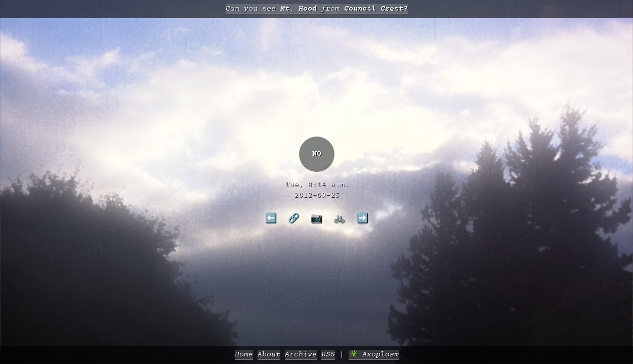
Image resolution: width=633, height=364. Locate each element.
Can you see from (317, 9)
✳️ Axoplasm (374, 355)
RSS (328, 355)
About (269, 355)
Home (244, 355)
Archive (301, 355)
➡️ (363, 218)
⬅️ (271, 218)
